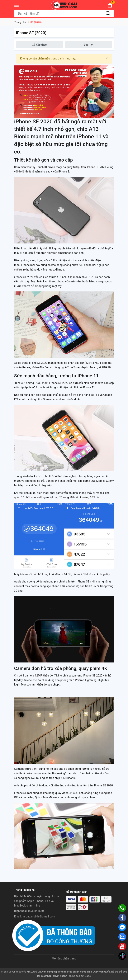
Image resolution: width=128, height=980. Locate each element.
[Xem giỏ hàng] (110, 5)
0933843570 (36, 911)
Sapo (88, 976)
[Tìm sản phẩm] (64, 13)
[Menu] (17, 5)
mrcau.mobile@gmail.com (39, 916)
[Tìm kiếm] (108, 13)
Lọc (88, 45)
